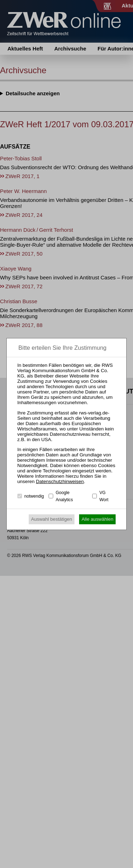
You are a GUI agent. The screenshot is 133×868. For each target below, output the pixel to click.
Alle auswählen (98, 519)
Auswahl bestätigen (52, 519)
